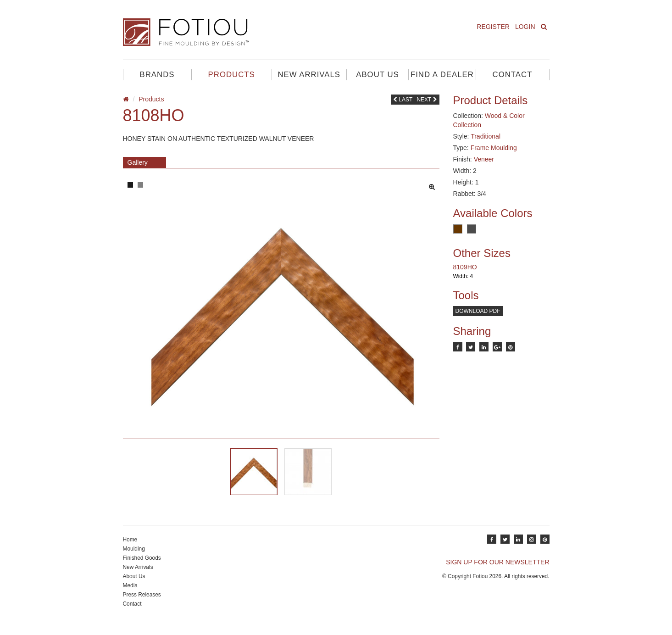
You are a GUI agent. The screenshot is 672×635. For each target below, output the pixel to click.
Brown (458, 229)
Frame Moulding (494, 148)
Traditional (486, 136)
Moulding (134, 557)
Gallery (138, 162)
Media (130, 594)
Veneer (484, 159)
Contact (513, 75)
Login (525, 27)
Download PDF (478, 311)
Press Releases (142, 603)
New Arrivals (309, 75)
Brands (157, 75)
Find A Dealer (442, 75)
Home (130, 548)
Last (403, 100)
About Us (377, 75)
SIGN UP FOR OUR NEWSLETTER (497, 571)
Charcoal (472, 229)
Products (232, 75)
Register (493, 27)
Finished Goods (142, 567)
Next (427, 100)
